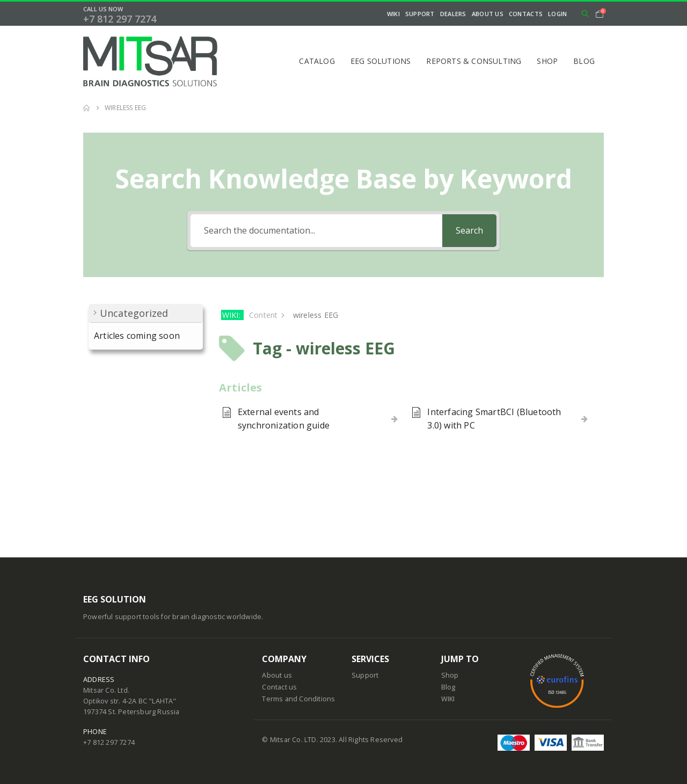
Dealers (453, 14)
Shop (547, 61)
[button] (585, 14)
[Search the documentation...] (316, 231)
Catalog (317, 61)
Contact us (279, 687)
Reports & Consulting (474, 61)
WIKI (393, 14)
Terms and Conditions (298, 699)
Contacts (526, 14)
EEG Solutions (381, 61)
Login (557, 14)
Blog (584, 61)
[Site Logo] (150, 61)
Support (420, 14)
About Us (488, 14)
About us (277, 675)
